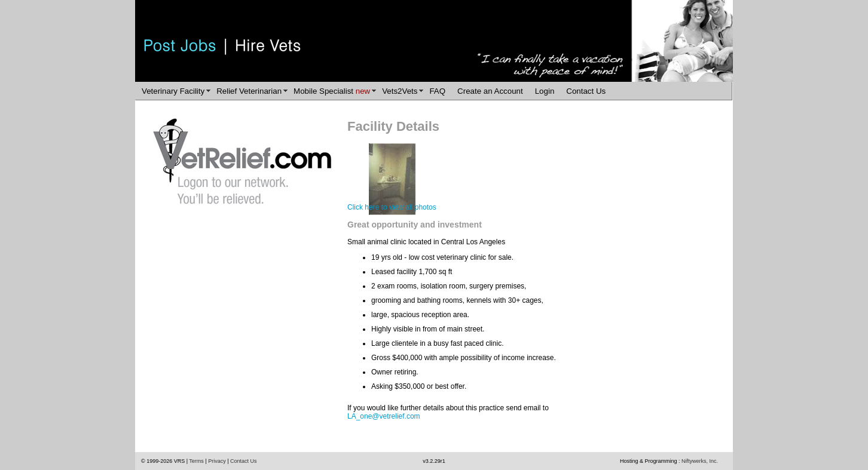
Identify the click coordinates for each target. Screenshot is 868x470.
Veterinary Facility (173, 91)
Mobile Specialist (332, 91)
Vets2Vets (400, 91)
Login (545, 91)
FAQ (437, 91)
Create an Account (490, 91)
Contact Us (586, 91)
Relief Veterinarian (249, 91)
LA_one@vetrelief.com (384, 416)
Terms (196, 461)
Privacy (217, 461)
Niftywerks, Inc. (700, 461)
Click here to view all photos (392, 207)
